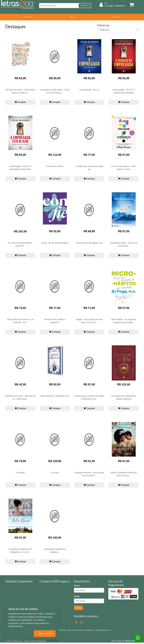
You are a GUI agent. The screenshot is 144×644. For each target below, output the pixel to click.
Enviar (78, 608)
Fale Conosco (117, 17)
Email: (77, 596)
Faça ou (115, 6)
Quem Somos (27, 17)
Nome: (77, 586)
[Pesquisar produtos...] (59, 6)
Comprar (20, 102)
